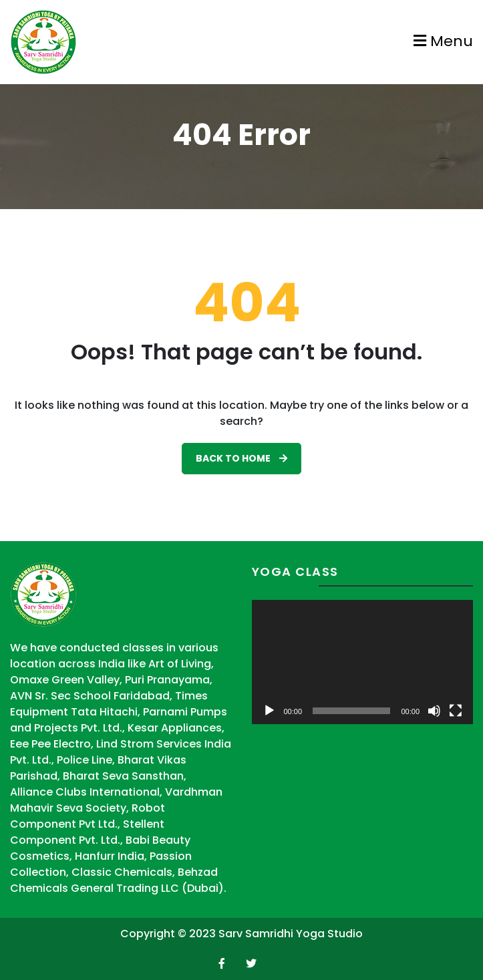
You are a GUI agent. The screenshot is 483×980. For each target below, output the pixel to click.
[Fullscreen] (456, 711)
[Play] (269, 711)
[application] (363, 662)
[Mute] (434, 711)
